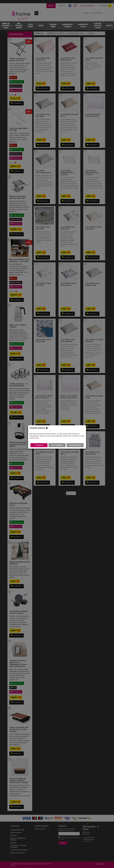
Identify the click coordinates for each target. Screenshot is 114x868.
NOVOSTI (110, 26)
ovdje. (37, 438)
